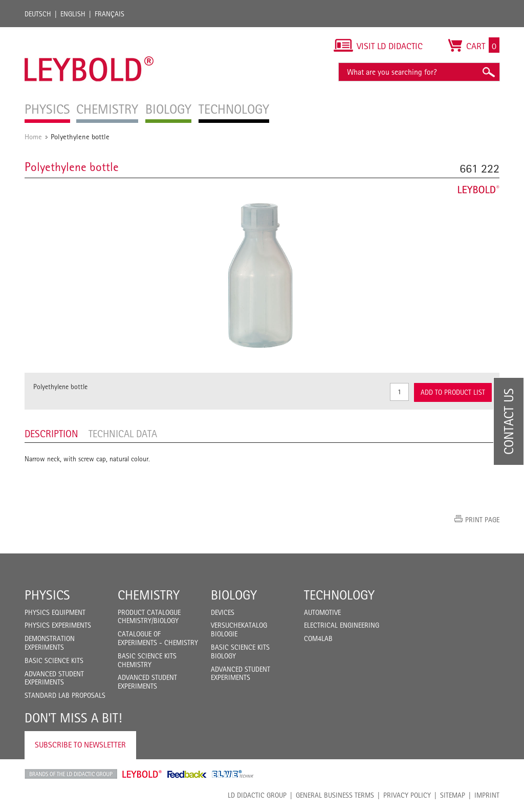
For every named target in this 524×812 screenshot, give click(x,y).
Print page (482, 520)
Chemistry (149, 595)
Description (51, 434)
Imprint (487, 795)
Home (33, 136)
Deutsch (38, 14)
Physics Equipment (55, 612)
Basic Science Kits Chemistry (147, 660)
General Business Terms (335, 795)
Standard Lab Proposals (65, 695)
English (73, 14)
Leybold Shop (142, 774)
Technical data (123, 434)
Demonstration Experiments (50, 643)
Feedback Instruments (187, 774)
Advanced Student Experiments (54, 678)
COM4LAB (318, 638)
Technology (339, 595)
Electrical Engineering (342, 625)
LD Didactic (71, 774)
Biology (234, 595)
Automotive (322, 612)
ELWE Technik (233, 774)
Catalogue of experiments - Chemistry (158, 638)
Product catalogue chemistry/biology (149, 617)
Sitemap (453, 795)
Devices (223, 612)
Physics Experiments (58, 625)
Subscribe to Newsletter (80, 745)
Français (110, 14)
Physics (47, 595)
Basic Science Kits (54, 660)
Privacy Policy (407, 795)
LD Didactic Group (257, 795)
